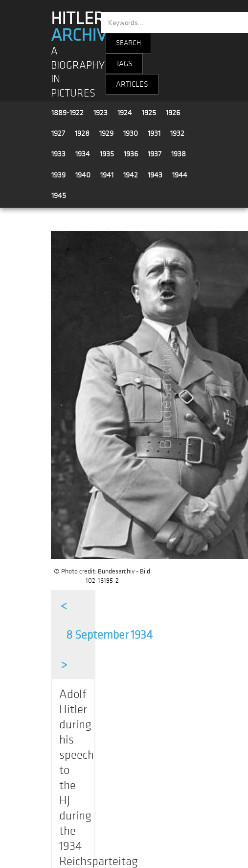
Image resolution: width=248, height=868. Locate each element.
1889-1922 (68, 113)
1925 (149, 113)
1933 (58, 154)
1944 (180, 175)
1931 (154, 133)
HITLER (83, 27)
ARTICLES (132, 84)
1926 (173, 113)
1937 (155, 154)
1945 (59, 196)
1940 (83, 175)
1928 (82, 133)
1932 (177, 133)
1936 (131, 154)
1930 (131, 133)
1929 (106, 133)
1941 (107, 175)
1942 (131, 175)
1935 (107, 154)
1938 (179, 154)
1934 (83, 154)
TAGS (124, 64)
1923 (101, 113)
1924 (125, 113)
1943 (155, 175)
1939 (58, 175)
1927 (58, 133)
